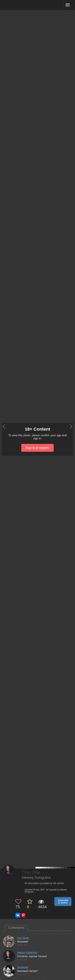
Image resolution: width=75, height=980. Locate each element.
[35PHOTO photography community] (18, 5)
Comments (16, 928)
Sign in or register (37, 448)
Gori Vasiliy (23, 938)
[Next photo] (71, 426)
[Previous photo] (4, 426)
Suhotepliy (23, 967)
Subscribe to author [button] (63, 902)
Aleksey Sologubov (36, 878)
